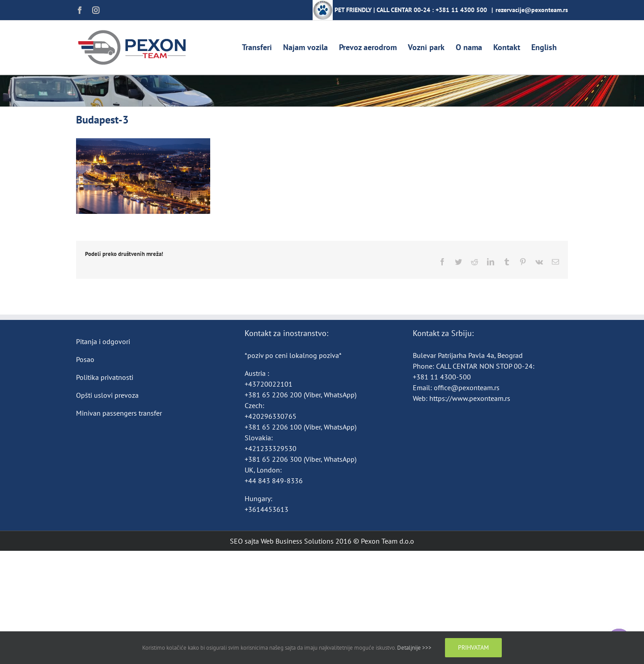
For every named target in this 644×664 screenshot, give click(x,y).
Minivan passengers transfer (119, 413)
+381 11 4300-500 (442, 377)
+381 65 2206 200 (274, 395)
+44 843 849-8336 (275, 481)
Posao (85, 359)
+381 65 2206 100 (274, 427)
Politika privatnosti (105, 377)
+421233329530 (271, 448)
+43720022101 (269, 384)
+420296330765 (271, 416)
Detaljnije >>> (414, 648)
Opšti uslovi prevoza (107, 395)
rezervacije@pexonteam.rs (532, 10)
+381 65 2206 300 (273, 459)
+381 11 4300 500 (461, 10)
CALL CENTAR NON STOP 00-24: (485, 366)
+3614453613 (267, 509)
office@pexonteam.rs (467, 387)
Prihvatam (473, 647)
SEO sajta (244, 541)
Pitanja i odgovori (103, 341)
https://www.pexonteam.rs (470, 398)
